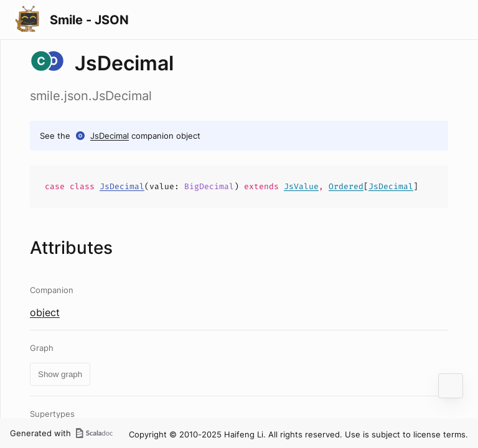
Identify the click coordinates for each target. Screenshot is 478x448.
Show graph (60, 374)
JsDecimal (110, 136)
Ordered (346, 186)
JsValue (301, 186)
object (45, 312)
